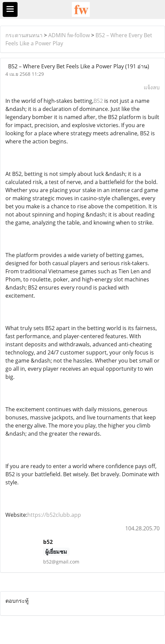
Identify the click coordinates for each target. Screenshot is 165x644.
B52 (98, 101)
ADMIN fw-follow (69, 35)
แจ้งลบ (152, 87)
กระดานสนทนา (24, 35)
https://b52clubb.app (54, 515)
